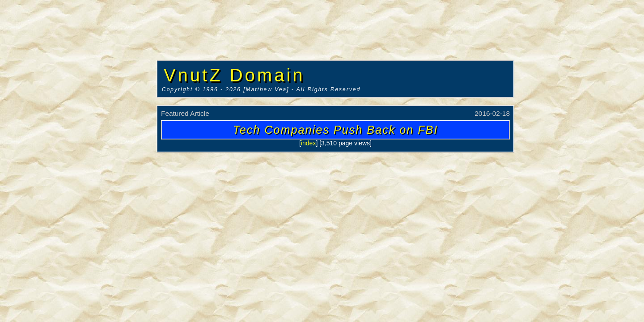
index (308, 143)
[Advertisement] (78, 136)
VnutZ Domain (234, 75)
